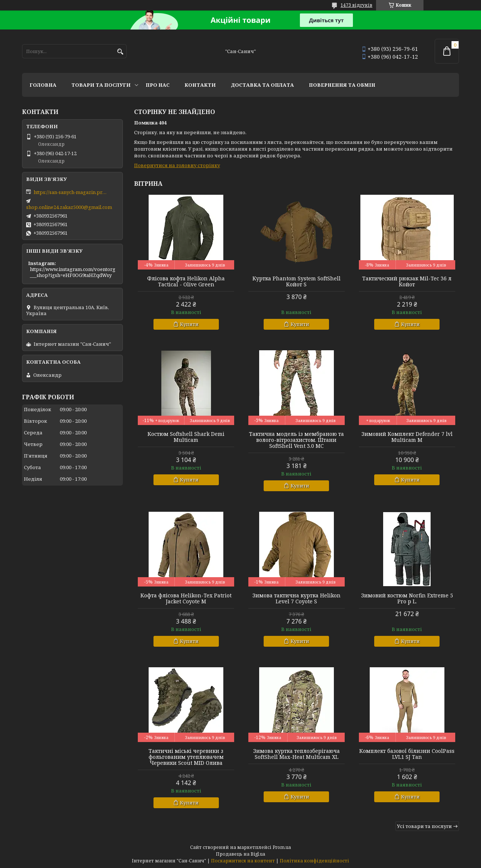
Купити (189, 324)
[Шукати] (120, 52)
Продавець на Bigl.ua (241, 854)
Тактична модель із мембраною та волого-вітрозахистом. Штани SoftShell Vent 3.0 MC (297, 440)
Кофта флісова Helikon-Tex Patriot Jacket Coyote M (186, 598)
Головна (43, 85)
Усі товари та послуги (424, 826)
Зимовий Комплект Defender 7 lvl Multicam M (407, 437)
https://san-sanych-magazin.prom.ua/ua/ (71, 192)
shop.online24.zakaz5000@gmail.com (69, 207)
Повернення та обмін (342, 85)
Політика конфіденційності (314, 861)
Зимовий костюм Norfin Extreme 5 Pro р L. (407, 598)
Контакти (200, 85)
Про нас (158, 85)
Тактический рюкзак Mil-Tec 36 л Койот (407, 281)
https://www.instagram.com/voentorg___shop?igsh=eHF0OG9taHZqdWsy (73, 272)
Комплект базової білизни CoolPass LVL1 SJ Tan (407, 754)
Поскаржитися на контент (243, 861)
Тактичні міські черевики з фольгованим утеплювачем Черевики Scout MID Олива (186, 757)
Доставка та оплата (262, 85)
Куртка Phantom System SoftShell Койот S (297, 281)
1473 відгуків (356, 5)
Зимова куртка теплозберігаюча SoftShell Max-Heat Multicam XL (297, 754)
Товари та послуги (101, 85)
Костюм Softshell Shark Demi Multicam (186, 437)
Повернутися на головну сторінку (177, 165)
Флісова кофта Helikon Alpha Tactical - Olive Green (186, 281)
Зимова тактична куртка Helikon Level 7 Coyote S (297, 598)
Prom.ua (282, 847)
